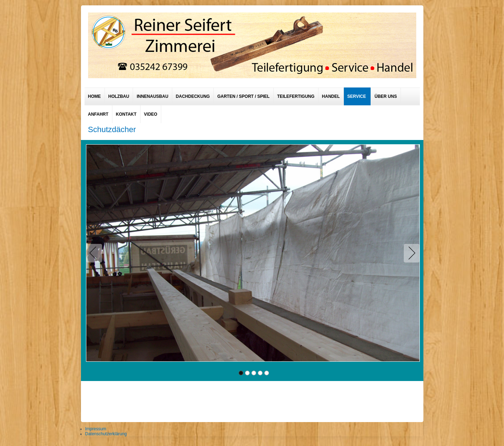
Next (410, 253)
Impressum (96, 429)
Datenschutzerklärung (106, 434)
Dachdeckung (193, 96)
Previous (96, 253)
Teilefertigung (296, 96)
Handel (331, 96)
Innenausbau (152, 96)
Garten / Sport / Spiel (243, 96)
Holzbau (119, 96)
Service (357, 96)
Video (151, 114)
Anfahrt (98, 114)
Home (95, 96)
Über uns (386, 96)
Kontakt (126, 114)
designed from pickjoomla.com (252, 400)
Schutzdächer (112, 129)
